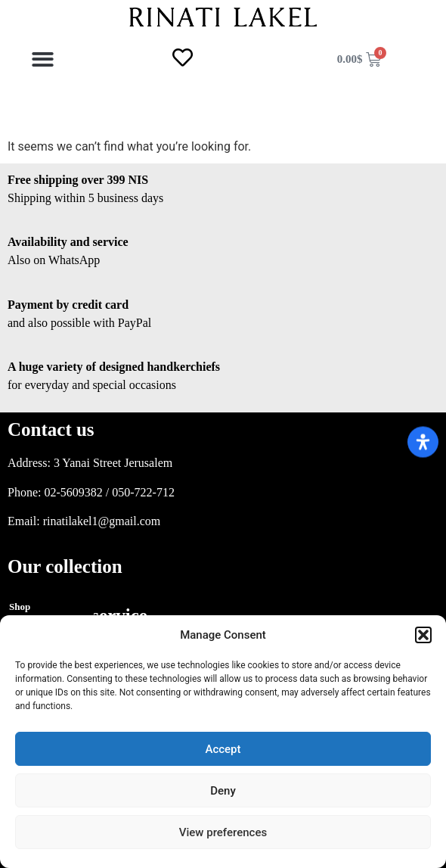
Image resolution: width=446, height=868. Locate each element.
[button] (423, 635)
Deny (223, 791)
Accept (223, 749)
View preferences (223, 832)
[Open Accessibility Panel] (423, 442)
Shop (20, 607)
